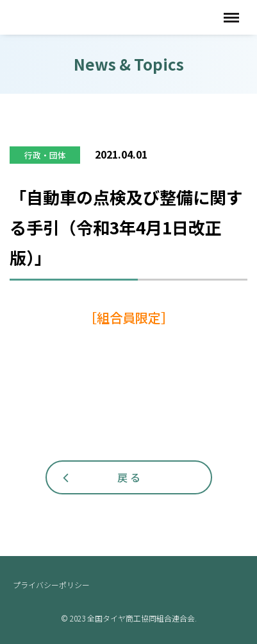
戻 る (129, 477)
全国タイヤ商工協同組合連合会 (96, 17)
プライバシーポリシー (51, 585)
